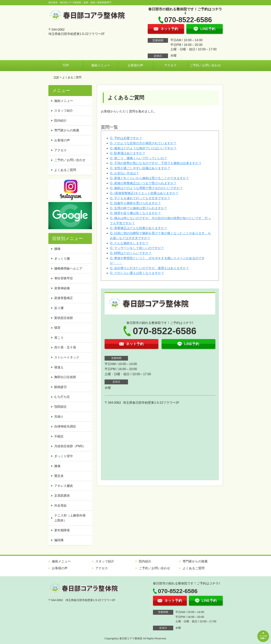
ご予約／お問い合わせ (205, 65)
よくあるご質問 (65, 170)
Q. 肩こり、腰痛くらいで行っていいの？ (138, 158)
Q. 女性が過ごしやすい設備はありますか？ (140, 168)
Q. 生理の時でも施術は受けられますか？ (138, 208)
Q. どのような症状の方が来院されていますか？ (143, 143)
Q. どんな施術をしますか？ (129, 243)
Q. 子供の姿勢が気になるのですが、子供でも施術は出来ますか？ (156, 163)
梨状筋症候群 (64, 318)
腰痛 (57, 249)
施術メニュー (101, 65)
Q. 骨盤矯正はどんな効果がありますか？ (138, 228)
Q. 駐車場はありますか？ (128, 153)
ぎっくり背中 (64, 456)
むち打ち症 (62, 397)
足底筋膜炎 (62, 496)
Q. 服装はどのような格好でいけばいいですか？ (143, 148)
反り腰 (59, 308)
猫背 (57, 328)
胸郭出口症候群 (65, 377)
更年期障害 (62, 530)
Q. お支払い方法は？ (124, 173)
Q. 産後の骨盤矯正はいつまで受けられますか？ (143, 183)
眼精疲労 (60, 387)
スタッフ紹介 (64, 111)
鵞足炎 (59, 476)
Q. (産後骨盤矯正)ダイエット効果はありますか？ (144, 193)
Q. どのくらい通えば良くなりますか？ (137, 273)
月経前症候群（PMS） (70, 446)
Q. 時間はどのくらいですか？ (131, 253)
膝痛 (57, 466)
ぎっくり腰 (62, 259)
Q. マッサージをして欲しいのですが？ (137, 248)
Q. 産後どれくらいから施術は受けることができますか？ (149, 178)
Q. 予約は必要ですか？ (126, 138)
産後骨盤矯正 (64, 298)
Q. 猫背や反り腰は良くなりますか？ (135, 213)
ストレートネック (67, 357)
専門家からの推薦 (67, 130)
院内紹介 (60, 121)
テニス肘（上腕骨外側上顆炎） (70, 518)
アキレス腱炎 (64, 486)
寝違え (59, 367)
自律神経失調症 (65, 426)
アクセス (170, 65)
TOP (66, 65)
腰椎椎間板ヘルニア (68, 269)
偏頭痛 (59, 540)
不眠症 (59, 436)
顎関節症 (60, 407)
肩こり (59, 338)
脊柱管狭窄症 (64, 278)
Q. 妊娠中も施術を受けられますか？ (135, 203)
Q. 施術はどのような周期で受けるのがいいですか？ (146, 188)
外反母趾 (60, 505)
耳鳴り (59, 417)
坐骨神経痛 (62, 288)
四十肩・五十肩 (65, 347)
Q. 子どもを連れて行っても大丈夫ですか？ (140, 198)
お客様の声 (135, 65)
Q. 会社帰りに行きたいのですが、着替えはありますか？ (149, 268)
